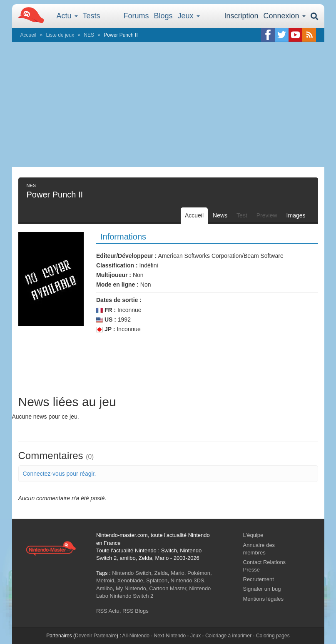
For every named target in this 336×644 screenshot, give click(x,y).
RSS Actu (108, 611)
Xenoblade (130, 580)
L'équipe (253, 535)
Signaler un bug (262, 589)
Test (242, 215)
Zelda (161, 573)
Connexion (284, 16)
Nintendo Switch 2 (132, 596)
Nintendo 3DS (188, 580)
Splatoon (157, 580)
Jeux (189, 16)
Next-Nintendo (170, 636)
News (220, 215)
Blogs (163, 16)
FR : (106, 310)
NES (89, 35)
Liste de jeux (60, 35)
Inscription (241, 16)
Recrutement (259, 579)
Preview (267, 215)
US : (106, 320)
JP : (106, 329)
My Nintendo (131, 588)
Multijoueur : (114, 275)
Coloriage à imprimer (228, 636)
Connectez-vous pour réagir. (60, 474)
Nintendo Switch (132, 573)
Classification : (117, 265)
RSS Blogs (136, 611)
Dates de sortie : (119, 300)
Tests (92, 16)
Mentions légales (264, 599)
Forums (136, 16)
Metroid (105, 580)
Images (296, 215)
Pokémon (199, 573)
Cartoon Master (168, 588)
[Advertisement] (168, 105)
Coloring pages (273, 636)
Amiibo (105, 588)
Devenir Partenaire (96, 636)
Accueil (29, 35)
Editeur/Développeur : (126, 256)
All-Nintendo (136, 636)
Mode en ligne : (117, 285)
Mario (178, 573)
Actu (67, 16)
